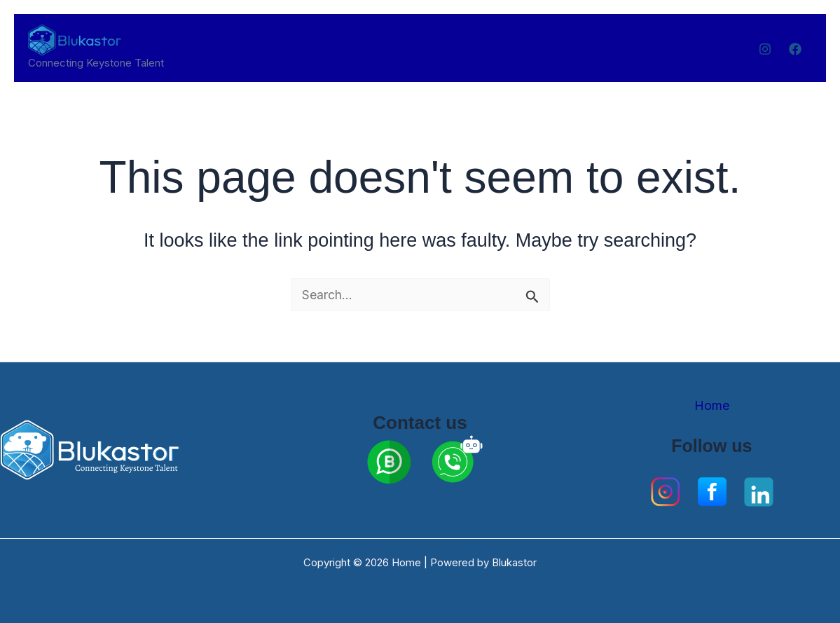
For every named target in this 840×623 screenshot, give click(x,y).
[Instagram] (765, 49)
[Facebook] (795, 49)
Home (712, 405)
